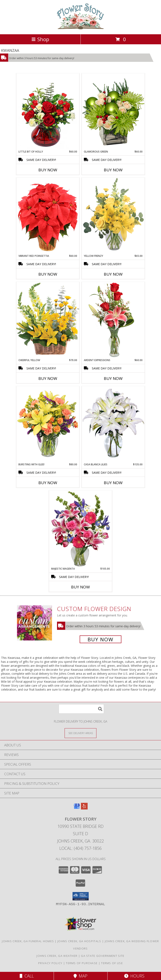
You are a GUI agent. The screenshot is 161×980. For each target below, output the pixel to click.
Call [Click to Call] (27, 976)
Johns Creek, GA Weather (57, 956)
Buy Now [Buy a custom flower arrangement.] (101, 639)
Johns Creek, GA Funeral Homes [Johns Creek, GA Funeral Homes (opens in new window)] (28, 941)
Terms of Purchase (82, 963)
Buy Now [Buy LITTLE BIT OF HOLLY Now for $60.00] (48, 170)
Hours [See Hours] (134, 976)
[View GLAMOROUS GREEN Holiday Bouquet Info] (113, 112)
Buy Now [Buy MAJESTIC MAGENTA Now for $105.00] (80, 587)
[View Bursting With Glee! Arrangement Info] (48, 424)
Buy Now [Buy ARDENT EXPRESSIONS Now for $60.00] (113, 378)
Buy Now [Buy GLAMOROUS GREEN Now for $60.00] (113, 170)
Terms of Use (112, 963)
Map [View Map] (80, 976)
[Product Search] (81, 709)
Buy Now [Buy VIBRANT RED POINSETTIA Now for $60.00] (48, 274)
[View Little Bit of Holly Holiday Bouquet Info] (48, 111)
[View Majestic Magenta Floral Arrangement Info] (80, 529)
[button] (81, 896)
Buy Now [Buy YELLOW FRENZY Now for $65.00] (113, 274)
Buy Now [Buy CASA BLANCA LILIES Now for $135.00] (113, 483)
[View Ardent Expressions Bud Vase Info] (113, 320)
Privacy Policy (50, 963)
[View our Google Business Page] (77, 808)
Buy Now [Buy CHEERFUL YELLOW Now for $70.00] (48, 378)
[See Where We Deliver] (80, 733)
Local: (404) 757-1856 (80, 848)
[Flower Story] (80, 28)
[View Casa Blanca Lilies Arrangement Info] (113, 424)
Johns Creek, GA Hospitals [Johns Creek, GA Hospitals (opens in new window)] (79, 941)
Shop (40, 39)
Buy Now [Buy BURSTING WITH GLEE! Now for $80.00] (48, 483)
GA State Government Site (103, 956)
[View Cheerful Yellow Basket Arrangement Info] (48, 320)
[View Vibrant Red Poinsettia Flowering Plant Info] (48, 216)
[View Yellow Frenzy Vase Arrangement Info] (113, 216)
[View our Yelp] (84, 808)
